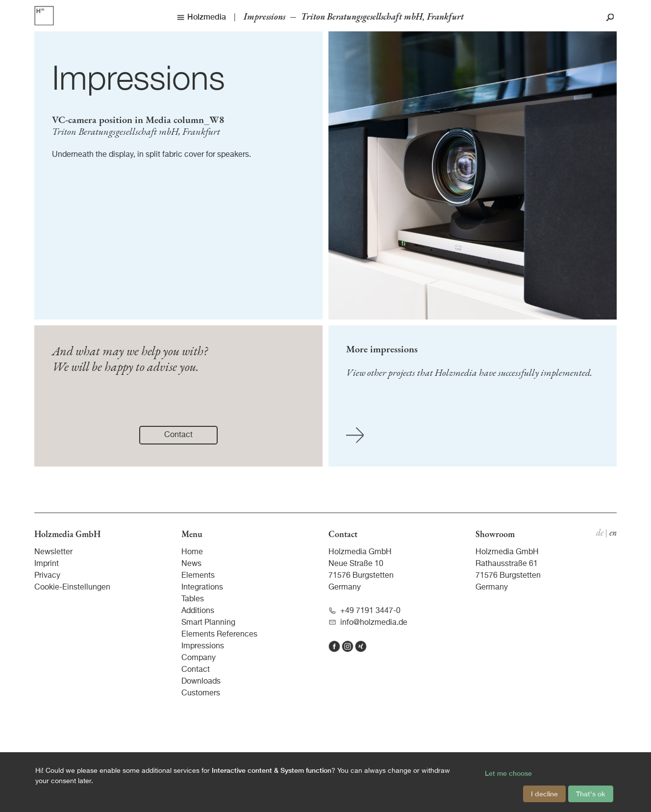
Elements (198, 576)
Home (192, 552)
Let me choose (508, 773)
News (191, 564)
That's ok (591, 794)
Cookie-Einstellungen (72, 588)
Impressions (138, 80)
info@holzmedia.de (368, 623)
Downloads (201, 682)
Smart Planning (208, 623)
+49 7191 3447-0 (364, 611)
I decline (544, 794)
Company (199, 658)
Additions (198, 611)
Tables (193, 599)
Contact (196, 670)
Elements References (219, 635)
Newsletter (53, 552)
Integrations (202, 588)
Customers (201, 693)
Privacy (47, 576)
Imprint (47, 564)
